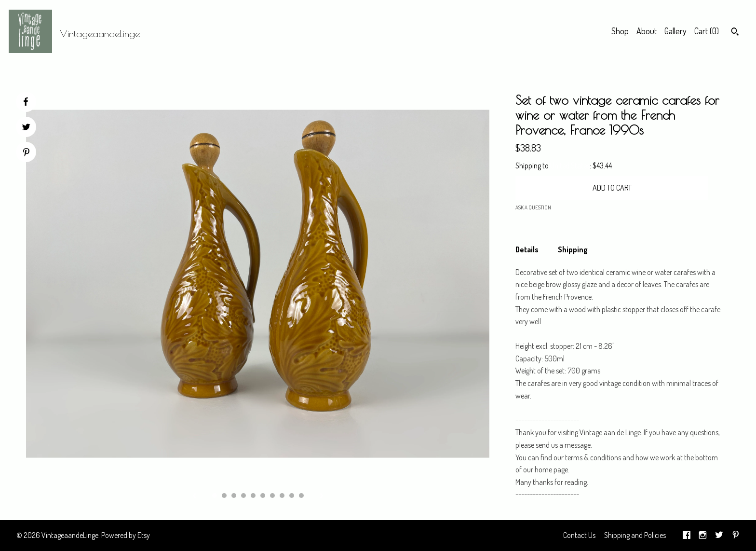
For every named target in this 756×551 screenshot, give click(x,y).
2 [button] (224, 496)
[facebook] (687, 536)
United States (570, 165)
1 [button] (215, 496)
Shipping (573, 249)
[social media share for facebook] (26, 102)
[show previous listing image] (194, 496)
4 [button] (243, 496)
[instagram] (703, 536)
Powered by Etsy (126, 535)
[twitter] (719, 536)
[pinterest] (736, 536)
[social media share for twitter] (26, 128)
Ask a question (533, 207)
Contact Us (579, 535)
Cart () (707, 31)
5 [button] (253, 496)
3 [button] (234, 496)
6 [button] (263, 496)
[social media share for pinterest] (26, 153)
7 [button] (272, 496)
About (647, 31)
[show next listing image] (322, 496)
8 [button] (282, 496)
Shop (620, 31)
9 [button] (292, 496)
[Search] (735, 33)
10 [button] (301, 496)
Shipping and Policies (635, 535)
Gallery (675, 31)
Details (527, 249)
